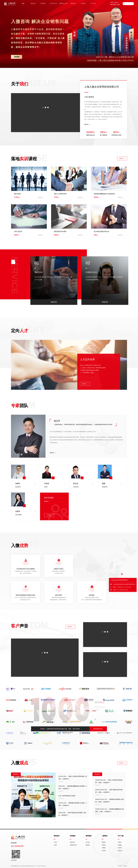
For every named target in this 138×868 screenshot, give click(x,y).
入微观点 (104, 848)
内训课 (55, 845)
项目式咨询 (72, 842)
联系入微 (120, 851)
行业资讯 (104, 851)
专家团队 (120, 845)
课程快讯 (104, 842)
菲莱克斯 (125, 866)
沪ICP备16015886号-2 (41, 866)
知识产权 (120, 848)
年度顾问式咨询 (73, 845)
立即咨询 (17, 57)
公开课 (55, 842)
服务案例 (88, 845)
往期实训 (104, 845)
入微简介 (120, 842)
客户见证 (88, 842)
